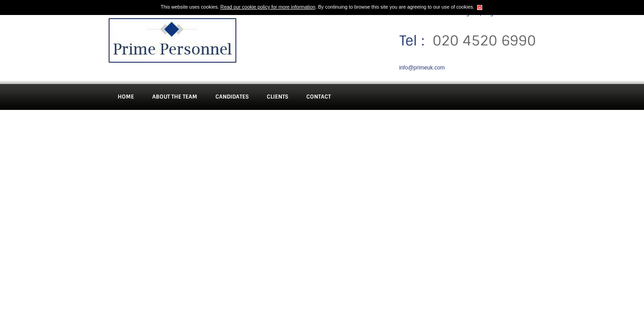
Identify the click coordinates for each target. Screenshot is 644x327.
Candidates (232, 97)
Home (126, 97)
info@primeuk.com (422, 68)
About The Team (175, 97)
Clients (277, 97)
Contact (319, 97)
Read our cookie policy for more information (268, 7)
